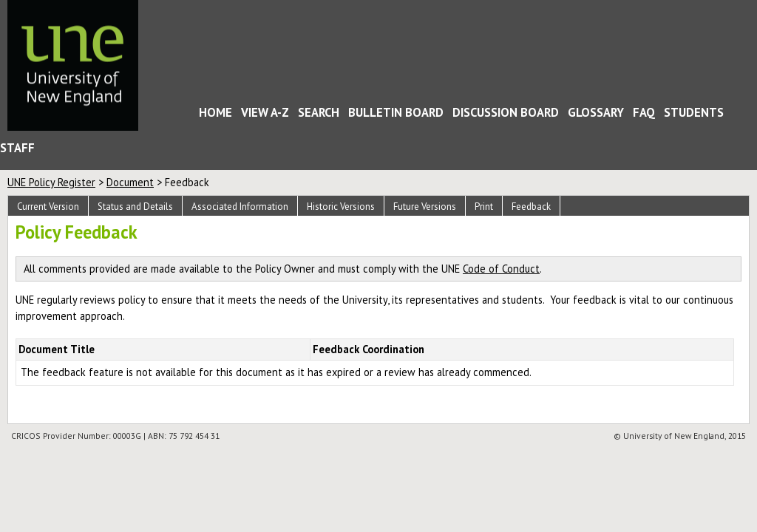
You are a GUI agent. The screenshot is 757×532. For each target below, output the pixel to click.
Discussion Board (506, 112)
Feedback (531, 207)
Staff (17, 148)
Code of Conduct (501, 269)
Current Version (48, 207)
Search (319, 112)
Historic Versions (341, 207)
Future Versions (425, 207)
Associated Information (240, 207)
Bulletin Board (396, 112)
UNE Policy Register (51, 182)
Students (694, 112)
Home (175, 115)
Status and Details (135, 207)
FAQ (644, 112)
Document (130, 182)
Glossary (596, 112)
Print (484, 207)
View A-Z (265, 112)
